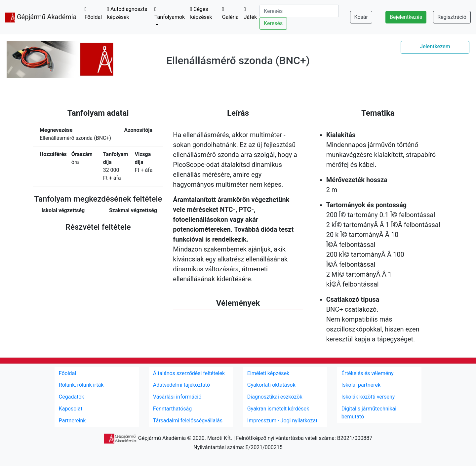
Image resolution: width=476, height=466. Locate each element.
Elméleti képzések (268, 373)
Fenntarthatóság (172, 409)
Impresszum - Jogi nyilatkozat (282, 421)
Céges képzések (201, 13)
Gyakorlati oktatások (271, 385)
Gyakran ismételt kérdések (278, 409)
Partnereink (72, 421)
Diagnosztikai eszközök (275, 397)
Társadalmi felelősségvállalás (188, 421)
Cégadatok (72, 397)
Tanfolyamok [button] (170, 13)
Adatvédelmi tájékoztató (181, 385)
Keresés (273, 23)
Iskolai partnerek (361, 385)
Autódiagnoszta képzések (127, 13)
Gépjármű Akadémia (41, 18)
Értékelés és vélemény (368, 373)
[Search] (299, 11)
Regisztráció (452, 17)
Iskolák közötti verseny (368, 397)
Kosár (361, 17)
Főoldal (93, 13)
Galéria (230, 13)
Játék (250, 13)
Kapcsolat (71, 409)
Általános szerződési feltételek (189, 373)
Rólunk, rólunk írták (81, 385)
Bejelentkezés (406, 17)
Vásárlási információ (177, 397)
